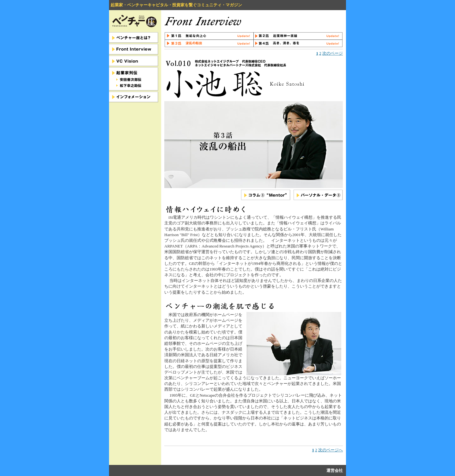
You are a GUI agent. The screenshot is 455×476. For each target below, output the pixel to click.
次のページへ (331, 450)
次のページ (333, 53)
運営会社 (335, 470)
